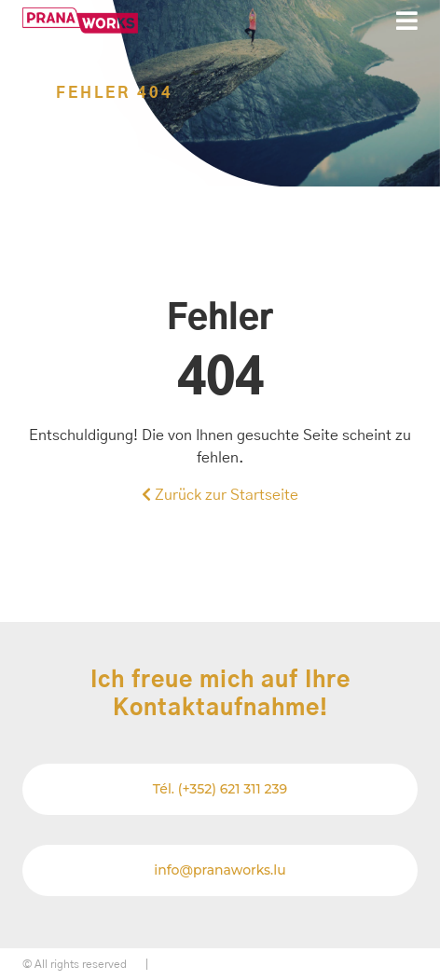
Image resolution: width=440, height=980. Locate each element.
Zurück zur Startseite (220, 495)
